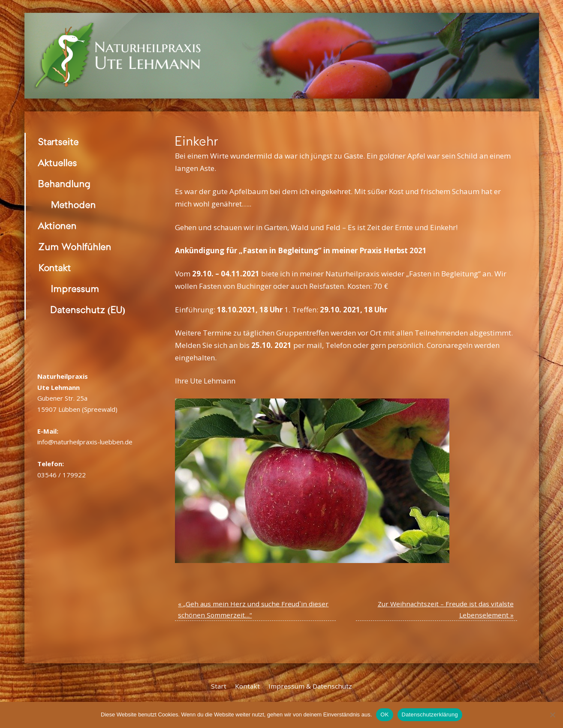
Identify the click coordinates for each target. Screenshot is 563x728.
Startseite (58, 142)
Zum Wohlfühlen (75, 247)
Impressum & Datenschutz (310, 686)
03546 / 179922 (62, 475)
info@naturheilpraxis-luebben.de (85, 442)
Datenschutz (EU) (88, 310)
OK (384, 715)
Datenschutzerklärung (430, 715)
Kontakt (54, 268)
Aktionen (57, 226)
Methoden (73, 205)
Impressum (75, 289)
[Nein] (552, 715)
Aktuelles (57, 163)
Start (219, 686)
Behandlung (64, 184)
